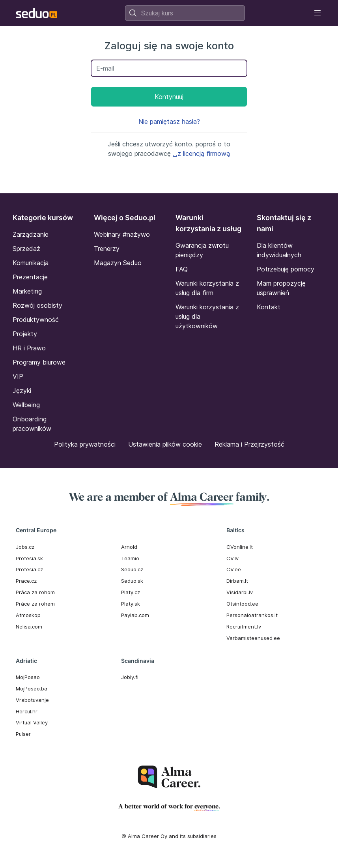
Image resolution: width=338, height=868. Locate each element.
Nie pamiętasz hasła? (169, 122)
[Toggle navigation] (317, 13)
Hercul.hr (27, 711)
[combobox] (185, 13)
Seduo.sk (132, 581)
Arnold (129, 547)
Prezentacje (30, 277)
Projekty (25, 334)
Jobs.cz (25, 547)
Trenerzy (107, 249)
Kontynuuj (169, 97)
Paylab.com (135, 615)
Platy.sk (131, 604)
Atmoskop (28, 615)
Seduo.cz (132, 569)
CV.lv (232, 558)
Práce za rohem (35, 604)
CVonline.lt (240, 547)
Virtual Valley (32, 722)
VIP (18, 376)
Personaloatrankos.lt (252, 615)
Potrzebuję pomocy (286, 269)
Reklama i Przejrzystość (249, 444)
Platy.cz (131, 592)
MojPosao (28, 677)
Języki (22, 391)
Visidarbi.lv (240, 592)
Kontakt (269, 307)
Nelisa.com (29, 627)
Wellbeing (26, 405)
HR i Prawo (29, 348)
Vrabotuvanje (32, 700)
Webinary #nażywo (122, 234)
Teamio (130, 558)
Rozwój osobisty (37, 305)
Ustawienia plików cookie (165, 444)
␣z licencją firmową (201, 153)
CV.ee (234, 569)
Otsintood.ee (242, 604)
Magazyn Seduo (118, 263)
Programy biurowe (39, 362)
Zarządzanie (31, 234)
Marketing (27, 291)
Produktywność (36, 320)
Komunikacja (31, 263)
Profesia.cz (29, 569)
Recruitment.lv (244, 627)
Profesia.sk (29, 558)
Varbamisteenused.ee (253, 638)
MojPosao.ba (32, 688)
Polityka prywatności (85, 444)
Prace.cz (26, 581)
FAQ (182, 269)
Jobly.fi (130, 677)
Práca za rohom (35, 592)
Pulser (23, 734)
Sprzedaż (26, 249)
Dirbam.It (237, 581)
